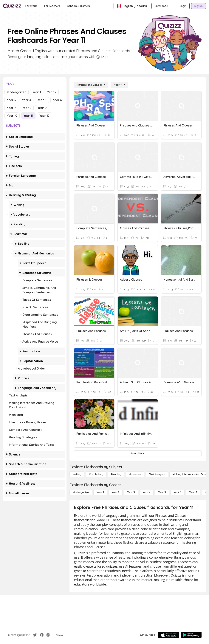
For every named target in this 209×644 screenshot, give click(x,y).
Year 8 (27, 108)
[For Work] (31, 6)
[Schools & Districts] (79, 6)
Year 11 (28, 116)
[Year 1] (100, 492)
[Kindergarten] (81, 492)
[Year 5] (162, 492)
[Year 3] (131, 492)
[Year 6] (178, 492)
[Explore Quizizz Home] (12, 6)
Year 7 (11, 108)
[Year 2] (116, 492)
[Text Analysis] (157, 474)
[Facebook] (42, 635)
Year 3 (11, 100)
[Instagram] (48, 635)
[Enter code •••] (163, 6)
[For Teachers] (52, 6)
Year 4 (27, 100)
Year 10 (12, 116)
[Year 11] (120, 85)
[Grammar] (135, 474)
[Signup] (199, 6)
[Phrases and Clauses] (91, 85)
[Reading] (116, 474)
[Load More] (138, 453)
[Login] (183, 6)
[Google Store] (191, 635)
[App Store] (169, 635)
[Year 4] (147, 492)
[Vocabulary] (96, 474)
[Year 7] (193, 492)
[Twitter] (35, 635)
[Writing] (77, 474)
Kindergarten (17, 92)
